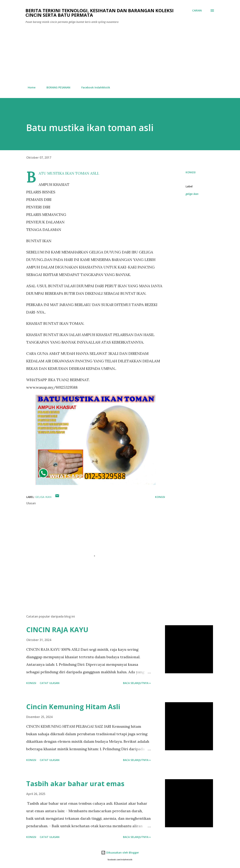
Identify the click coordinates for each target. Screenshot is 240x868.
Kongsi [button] (191, 172)
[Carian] (197, 11)
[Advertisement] (120, 55)
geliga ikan (192, 194)
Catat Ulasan (50, 683)
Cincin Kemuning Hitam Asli (73, 707)
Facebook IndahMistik (93, 87)
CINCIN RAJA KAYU (57, 630)
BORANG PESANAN (56, 87)
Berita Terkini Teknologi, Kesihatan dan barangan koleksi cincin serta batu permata (100, 13)
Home (29, 87)
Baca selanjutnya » (137, 683)
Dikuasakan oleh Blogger (120, 853)
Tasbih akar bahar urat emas (75, 784)
